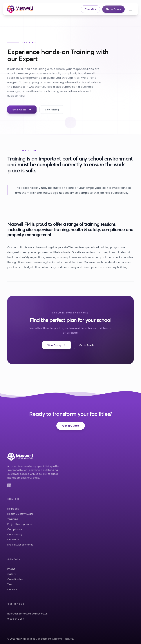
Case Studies (15, 579)
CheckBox (90, 9)
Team (11, 584)
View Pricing (52, 110)
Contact (12, 589)
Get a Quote (113, 9)
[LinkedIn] (9, 485)
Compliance (15, 529)
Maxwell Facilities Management (34, 639)
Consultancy (15, 534)
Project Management (20, 524)
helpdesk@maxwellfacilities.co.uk (27, 614)
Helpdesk (13, 509)
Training (13, 519)
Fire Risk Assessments (20, 545)
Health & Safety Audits (20, 514)
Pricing (11, 569)
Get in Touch (86, 345)
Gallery (12, 574)
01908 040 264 (16, 619)
